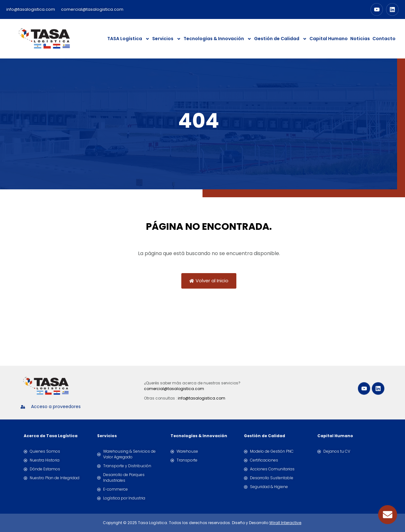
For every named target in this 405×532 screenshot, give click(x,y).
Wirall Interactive (285, 523)
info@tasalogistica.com (202, 398)
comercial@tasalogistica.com (174, 389)
